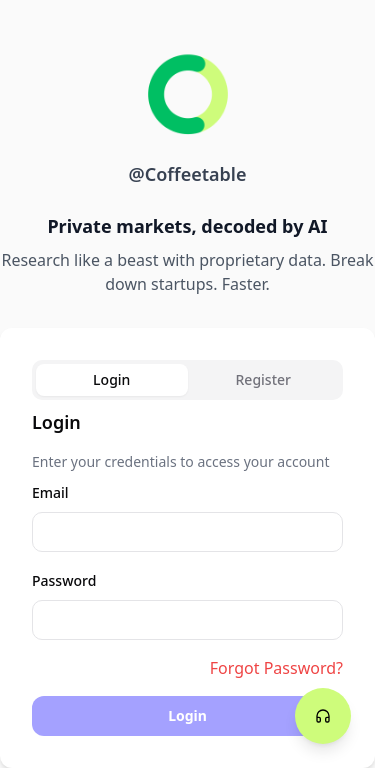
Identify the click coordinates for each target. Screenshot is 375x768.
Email (50, 492)
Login (187, 715)
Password (64, 580)
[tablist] (187, 380)
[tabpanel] (187, 572)
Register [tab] (263, 379)
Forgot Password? (276, 668)
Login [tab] (111, 379)
